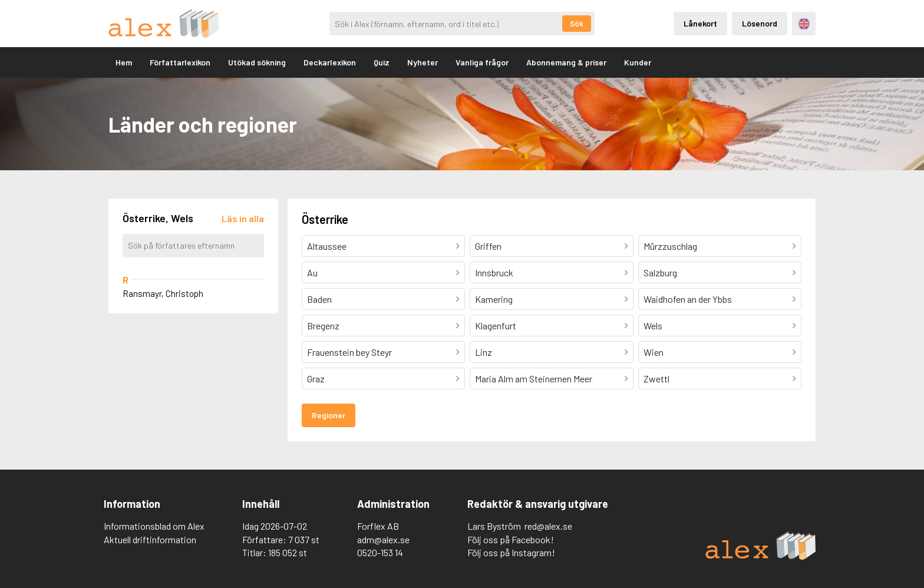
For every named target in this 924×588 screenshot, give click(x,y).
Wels (653, 326)
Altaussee (327, 246)
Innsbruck (494, 272)
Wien (654, 352)
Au (312, 272)
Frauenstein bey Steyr (349, 352)
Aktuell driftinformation (150, 539)
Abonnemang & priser (566, 62)
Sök (577, 24)
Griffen (488, 246)
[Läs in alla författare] (243, 218)
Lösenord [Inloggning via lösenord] (760, 23)
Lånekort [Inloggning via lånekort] (700, 23)
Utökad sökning (257, 62)
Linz (484, 352)
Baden (319, 299)
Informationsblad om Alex (154, 526)
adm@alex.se (383, 539)
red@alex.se (548, 526)
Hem (124, 62)
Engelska (804, 24)
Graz (316, 379)
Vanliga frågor (482, 62)
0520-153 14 (380, 552)
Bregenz (323, 326)
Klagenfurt (496, 326)
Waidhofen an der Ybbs (688, 299)
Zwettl (656, 379)
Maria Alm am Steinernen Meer (534, 379)
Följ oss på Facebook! (511, 539)
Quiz (382, 62)
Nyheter (423, 62)
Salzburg (660, 272)
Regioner (329, 415)
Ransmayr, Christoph (163, 293)
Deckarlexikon (330, 62)
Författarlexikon (180, 62)
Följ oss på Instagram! (511, 552)
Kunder (638, 62)
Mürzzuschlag (670, 246)
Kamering (494, 299)
